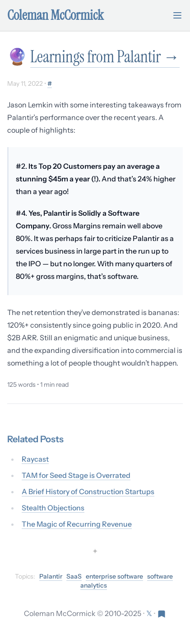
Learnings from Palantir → (105, 57)
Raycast (35, 459)
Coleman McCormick (56, 15)
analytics (94, 585)
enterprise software (114, 576)
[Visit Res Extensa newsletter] (162, 613)
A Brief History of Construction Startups (88, 491)
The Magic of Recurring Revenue (77, 524)
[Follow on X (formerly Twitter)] (150, 613)
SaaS (74, 576)
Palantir (51, 576)
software (160, 576)
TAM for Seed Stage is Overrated (76, 475)
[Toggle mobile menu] (177, 15)
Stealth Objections (53, 508)
